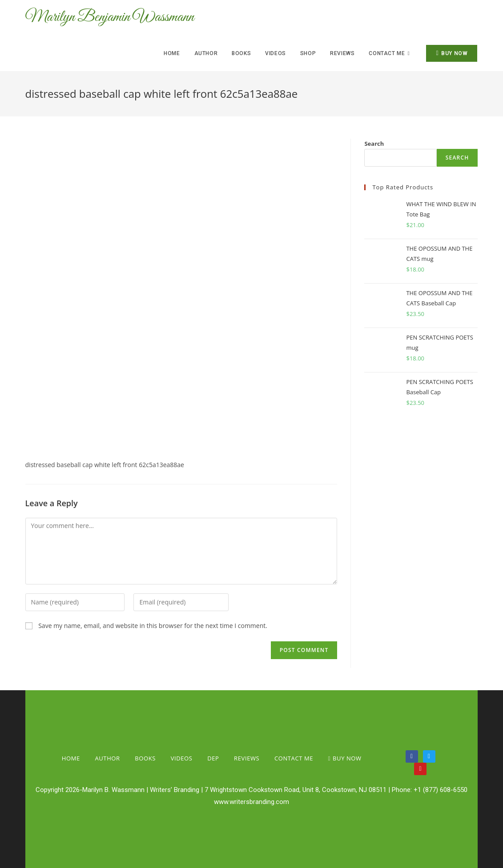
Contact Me (294, 758)
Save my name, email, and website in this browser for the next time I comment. (153, 626)
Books (145, 758)
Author (107, 758)
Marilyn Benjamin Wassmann (118, 18)
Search (374, 144)
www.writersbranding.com (251, 802)
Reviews (247, 758)
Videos (182, 758)
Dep (213, 758)
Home (71, 758)
